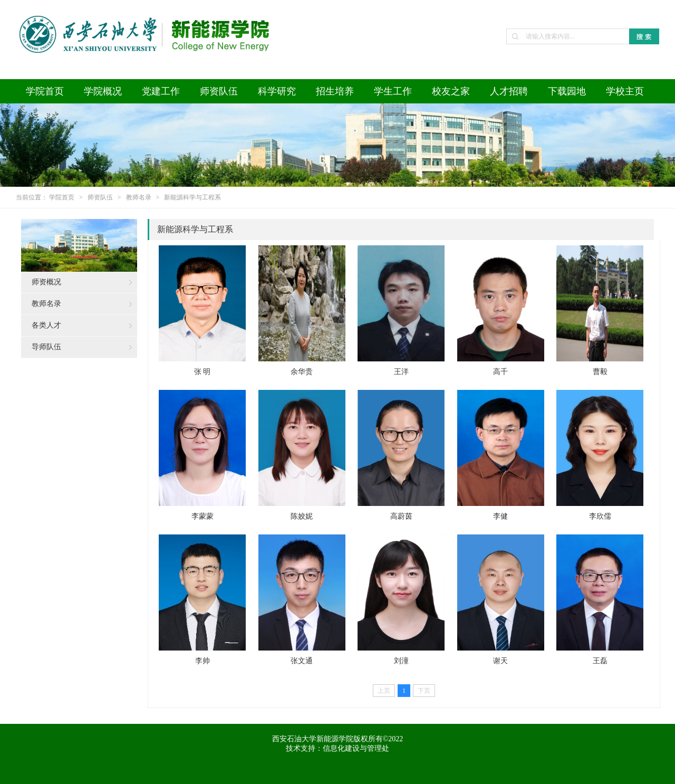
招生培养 (335, 91)
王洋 (401, 372)
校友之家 (451, 91)
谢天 (500, 661)
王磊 (600, 661)
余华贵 (302, 372)
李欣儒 (600, 516)
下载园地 (567, 91)
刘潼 (401, 661)
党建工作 (161, 91)
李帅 (202, 661)
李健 (500, 516)
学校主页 (625, 91)
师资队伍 (219, 91)
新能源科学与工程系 (192, 197)
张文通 (302, 661)
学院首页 (45, 91)
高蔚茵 (401, 516)
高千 (500, 372)
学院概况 (103, 91)
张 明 (202, 372)
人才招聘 (509, 91)
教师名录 (139, 197)
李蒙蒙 (202, 516)
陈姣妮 (302, 516)
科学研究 (277, 91)
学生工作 (393, 91)
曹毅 (600, 372)
